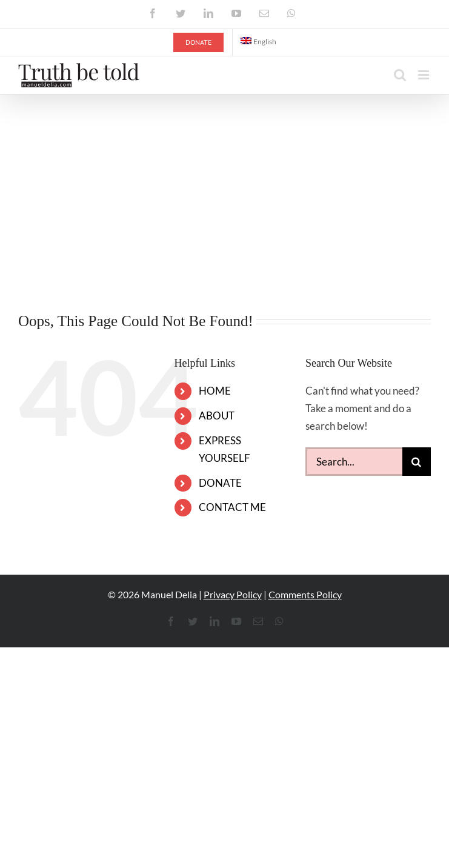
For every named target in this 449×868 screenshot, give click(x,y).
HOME (215, 391)
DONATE (220, 483)
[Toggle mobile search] (400, 75)
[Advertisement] (224, 185)
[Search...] (354, 462)
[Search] (417, 462)
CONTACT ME (232, 507)
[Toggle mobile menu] (424, 75)
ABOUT (217, 416)
